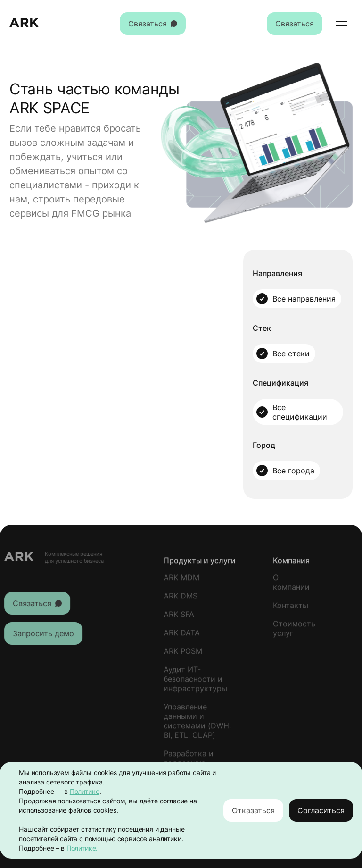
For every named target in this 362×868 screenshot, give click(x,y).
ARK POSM (183, 655)
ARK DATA (182, 636)
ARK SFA (179, 618)
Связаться (153, 24)
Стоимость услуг (294, 632)
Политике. (82, 848)
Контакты (291, 609)
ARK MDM (181, 581)
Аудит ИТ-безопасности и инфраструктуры (195, 683)
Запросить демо (40, 633)
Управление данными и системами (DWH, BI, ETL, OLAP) (197, 725)
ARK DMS (181, 599)
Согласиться (321, 810)
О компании (291, 586)
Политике (85, 791)
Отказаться (253, 810)
